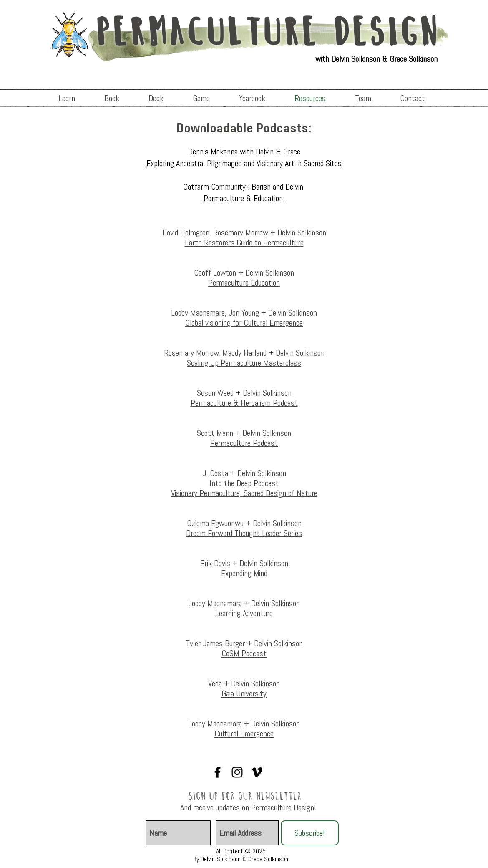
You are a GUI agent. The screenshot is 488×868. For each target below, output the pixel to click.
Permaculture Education (244, 283)
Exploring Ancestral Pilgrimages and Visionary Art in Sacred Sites (244, 163)
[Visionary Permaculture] (218, 772)
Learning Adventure (244, 613)
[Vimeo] (257, 772)
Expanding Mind (244, 573)
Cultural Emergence (244, 734)
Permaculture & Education (244, 198)
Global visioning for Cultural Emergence (244, 323)
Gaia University (244, 693)
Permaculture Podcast (244, 443)
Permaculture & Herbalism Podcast (244, 403)
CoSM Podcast (244, 653)
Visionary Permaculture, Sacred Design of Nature (244, 493)
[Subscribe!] (310, 833)
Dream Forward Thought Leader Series (244, 533)
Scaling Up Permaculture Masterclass (244, 363)
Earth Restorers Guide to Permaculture (244, 243)
